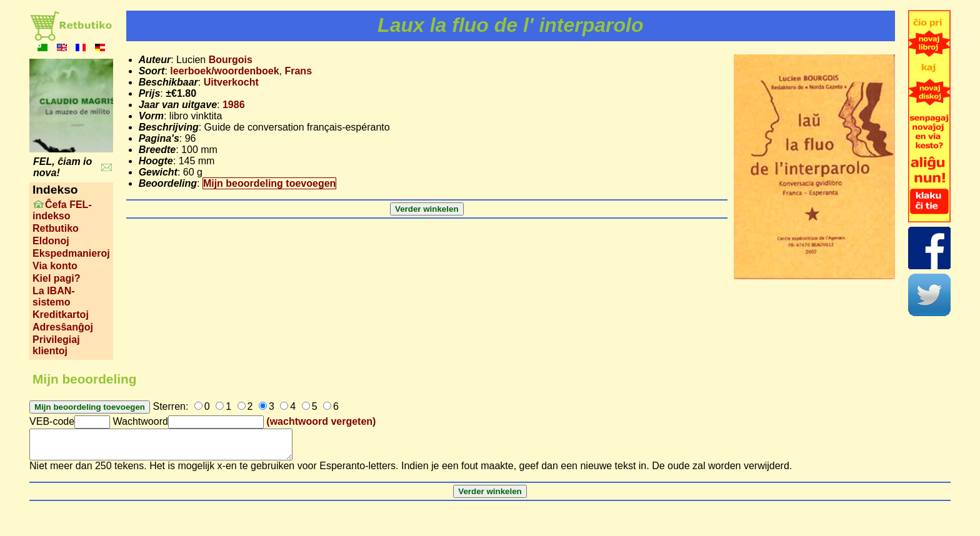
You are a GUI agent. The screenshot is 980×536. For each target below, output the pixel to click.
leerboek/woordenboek (224, 71)
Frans (298, 71)
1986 (234, 105)
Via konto (55, 266)
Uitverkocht (231, 82)
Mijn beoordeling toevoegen (269, 183)
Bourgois (231, 60)
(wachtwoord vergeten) (321, 421)
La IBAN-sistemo (54, 296)
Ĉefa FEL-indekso (62, 210)
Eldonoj (51, 241)
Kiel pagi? (56, 278)
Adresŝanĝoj (63, 327)
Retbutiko (56, 228)
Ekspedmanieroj (71, 253)
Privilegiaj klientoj (56, 345)
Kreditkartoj (61, 315)
